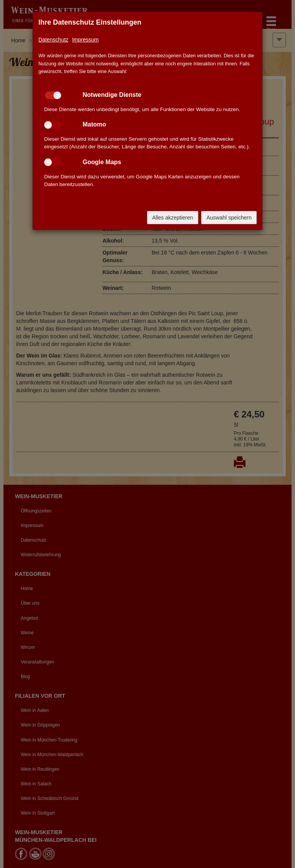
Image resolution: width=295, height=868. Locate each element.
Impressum (85, 40)
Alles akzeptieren (173, 218)
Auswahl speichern (229, 218)
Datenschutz (53, 40)
